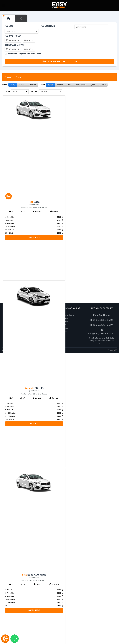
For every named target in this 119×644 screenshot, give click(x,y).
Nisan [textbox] (15, 82)
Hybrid (92, 76)
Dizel (69, 76)
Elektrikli (102, 76)
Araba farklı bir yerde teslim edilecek (24, 45)
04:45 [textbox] (29, 40)
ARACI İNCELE (31, 228)
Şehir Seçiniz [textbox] (81, 27)
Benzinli (60, 76)
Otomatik (33, 76)
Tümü (13, 76)
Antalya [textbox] (44, 82)
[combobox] (91, 27)
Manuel (22, 76)
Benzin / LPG (80, 76)
